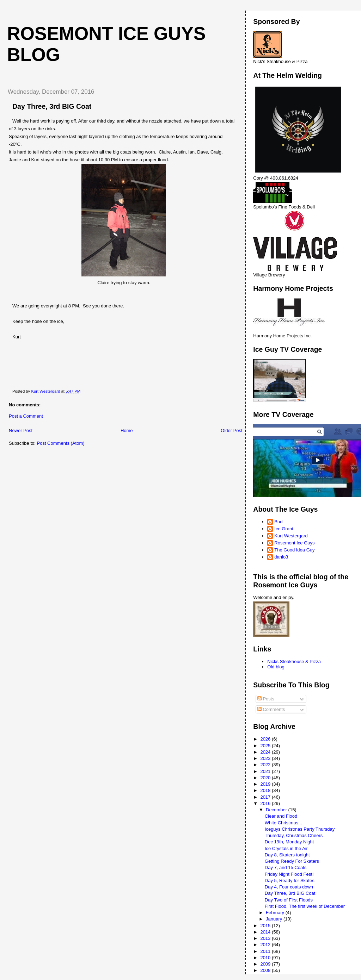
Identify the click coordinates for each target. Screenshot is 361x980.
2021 (266, 771)
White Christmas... (283, 823)
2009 (266, 964)
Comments (271, 709)
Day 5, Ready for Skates (290, 881)
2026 (266, 739)
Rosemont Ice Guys (294, 543)
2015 (266, 926)
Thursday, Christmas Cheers (294, 835)
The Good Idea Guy (294, 550)
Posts (266, 699)
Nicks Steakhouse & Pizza (294, 661)
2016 (266, 803)
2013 (266, 938)
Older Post (231, 430)
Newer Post (21, 430)
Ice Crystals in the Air (286, 848)
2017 (266, 797)
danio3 (281, 557)
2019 (266, 784)
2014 (266, 932)
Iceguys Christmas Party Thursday (300, 829)
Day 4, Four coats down (289, 887)
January (275, 919)
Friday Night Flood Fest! (289, 874)
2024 (266, 752)
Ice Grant (284, 529)
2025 (266, 746)
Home (127, 430)
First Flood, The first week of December (305, 906)
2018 (266, 790)
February (276, 913)
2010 (266, 958)
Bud (278, 522)
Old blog (276, 667)
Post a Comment (26, 416)
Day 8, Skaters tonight (287, 855)
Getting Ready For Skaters (292, 861)
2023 (266, 758)
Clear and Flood (281, 816)
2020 (266, 778)
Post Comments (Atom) (61, 443)
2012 (266, 945)
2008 (266, 970)
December (277, 810)
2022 (266, 765)
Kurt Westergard (291, 536)
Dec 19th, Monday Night (289, 842)
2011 (266, 951)
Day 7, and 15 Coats (286, 867)
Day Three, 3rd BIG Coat (290, 893)
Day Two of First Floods (289, 900)
